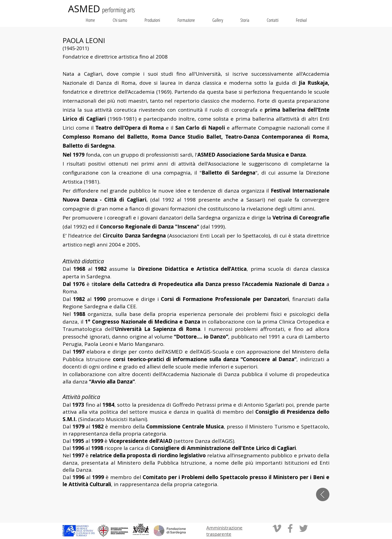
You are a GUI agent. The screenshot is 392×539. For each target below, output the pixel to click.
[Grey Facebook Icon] (290, 528)
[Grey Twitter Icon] (304, 528)
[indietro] (323, 495)
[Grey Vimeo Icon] (277, 528)
